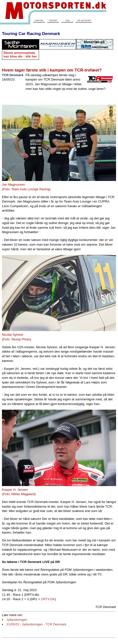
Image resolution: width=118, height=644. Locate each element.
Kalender (39, 20)
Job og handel (84, 20)
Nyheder (53, 20)
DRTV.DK (48, 599)
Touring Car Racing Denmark (31, 34)
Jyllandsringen (17, 620)
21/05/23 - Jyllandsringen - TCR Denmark (36, 624)
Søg (67, 20)
